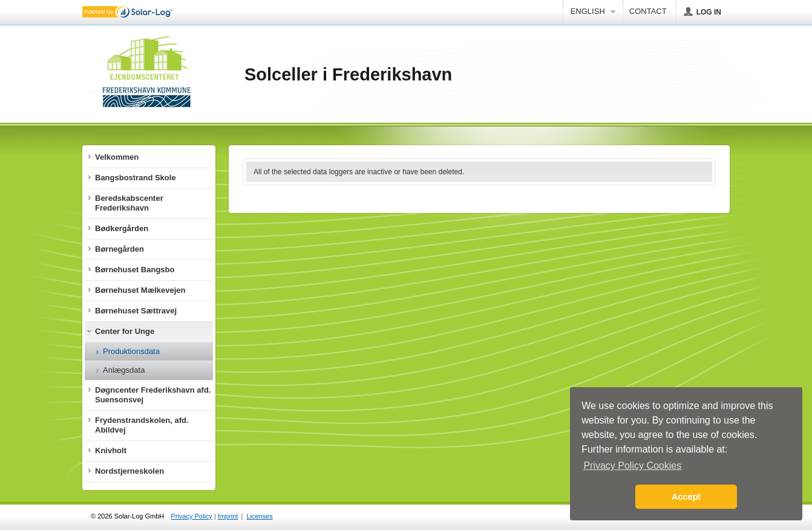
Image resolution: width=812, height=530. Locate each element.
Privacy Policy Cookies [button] (632, 466)
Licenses (259, 516)
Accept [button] (686, 497)
